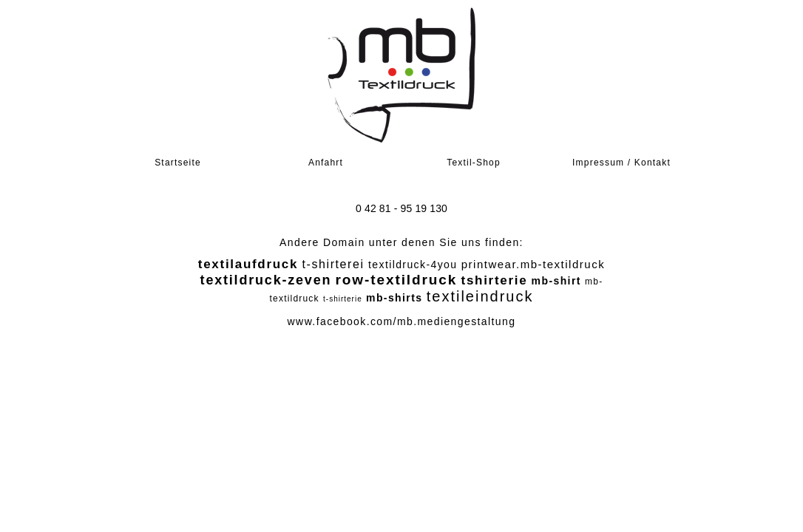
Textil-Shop (474, 163)
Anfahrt (326, 163)
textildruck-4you (413, 265)
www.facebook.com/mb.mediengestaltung (402, 321)
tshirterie (495, 280)
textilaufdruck (248, 264)
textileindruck (480, 296)
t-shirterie (343, 299)
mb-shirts (394, 298)
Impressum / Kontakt (621, 163)
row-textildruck (397, 280)
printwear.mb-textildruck (533, 264)
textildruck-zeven (266, 280)
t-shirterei (333, 264)
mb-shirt (556, 281)
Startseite (178, 163)
